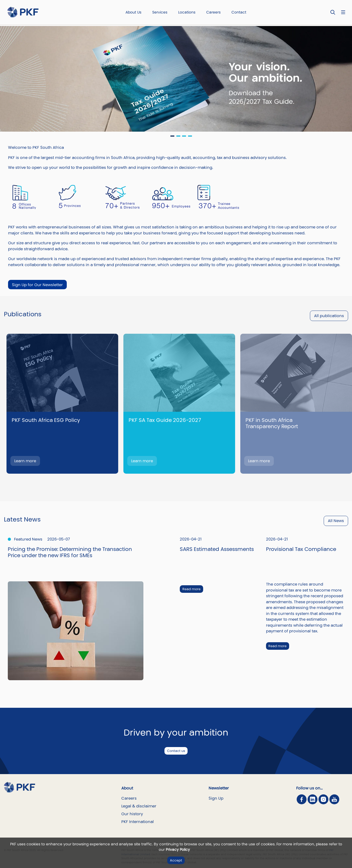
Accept (176, 860)
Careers (213, 12)
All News (336, 521)
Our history (132, 814)
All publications (329, 316)
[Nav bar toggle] (343, 12)
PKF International (138, 822)
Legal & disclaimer (139, 806)
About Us (133, 12)
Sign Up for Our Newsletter (37, 285)
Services (160, 12)
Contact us (176, 751)
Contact (239, 12)
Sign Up (216, 798)
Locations (187, 12)
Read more (191, 589)
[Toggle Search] (333, 12)
